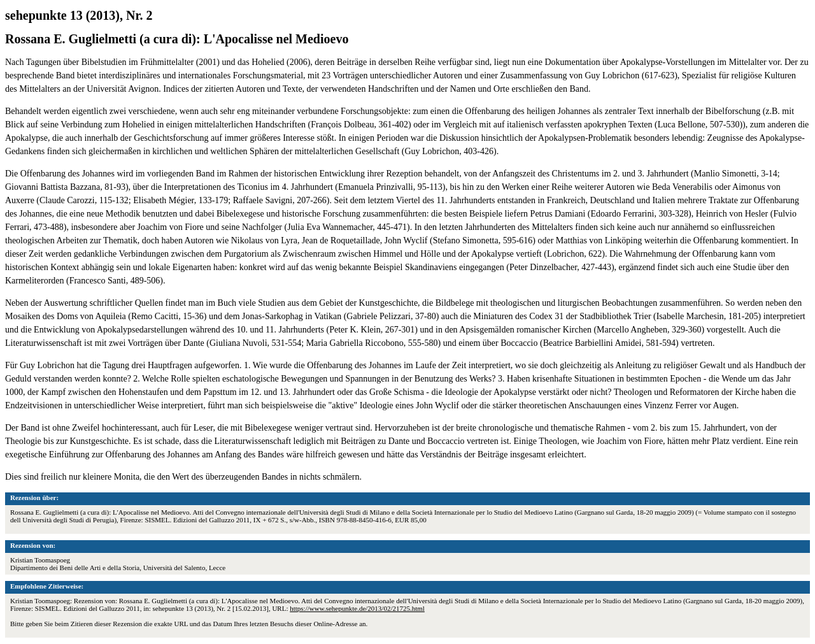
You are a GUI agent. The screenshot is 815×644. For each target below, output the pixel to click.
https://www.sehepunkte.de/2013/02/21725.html (357, 608)
